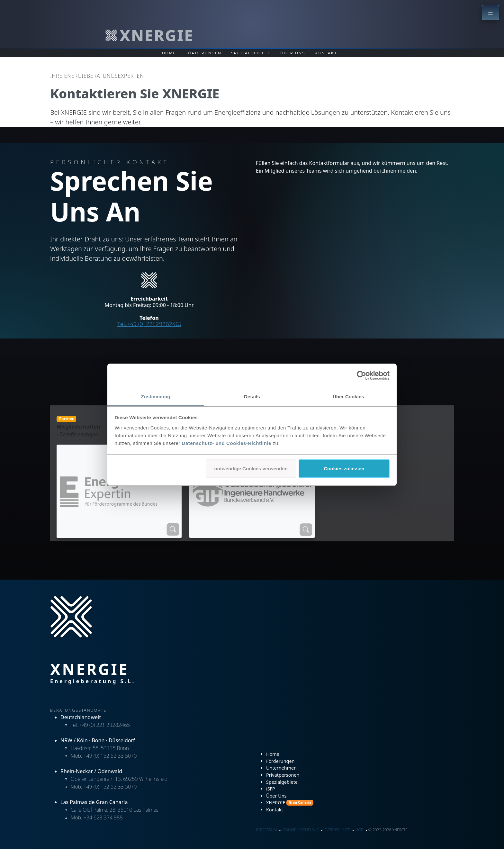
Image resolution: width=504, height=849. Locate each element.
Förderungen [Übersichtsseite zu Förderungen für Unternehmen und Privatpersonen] (203, 53)
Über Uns (276, 796)
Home (273, 754)
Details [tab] (252, 397)
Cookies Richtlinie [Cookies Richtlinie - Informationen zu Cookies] (301, 830)
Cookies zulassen (344, 469)
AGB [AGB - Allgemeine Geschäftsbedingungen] (360, 830)
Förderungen (280, 761)
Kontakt (275, 810)
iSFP (271, 789)
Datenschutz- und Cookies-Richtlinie (227, 443)
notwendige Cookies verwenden (251, 469)
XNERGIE (290, 803)
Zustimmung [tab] (156, 397)
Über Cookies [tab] (348, 397)
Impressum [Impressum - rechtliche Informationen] (266, 830)
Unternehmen (281, 768)
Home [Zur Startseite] (169, 53)
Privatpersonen (283, 775)
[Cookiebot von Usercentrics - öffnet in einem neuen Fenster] (361, 375)
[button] (491, 13)
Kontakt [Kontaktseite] (326, 53)
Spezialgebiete (251, 53)
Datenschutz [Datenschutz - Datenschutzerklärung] (337, 830)
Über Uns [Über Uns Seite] (293, 53)
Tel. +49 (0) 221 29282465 (149, 324)
